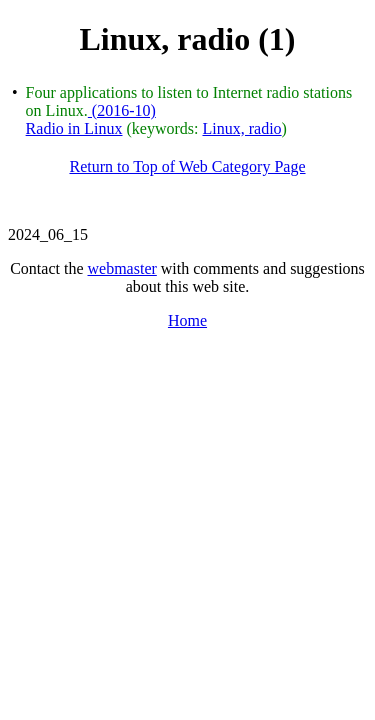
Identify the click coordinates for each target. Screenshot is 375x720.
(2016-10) (122, 110)
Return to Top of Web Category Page (187, 166)
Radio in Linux (74, 128)
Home (187, 320)
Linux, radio (241, 128)
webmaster (122, 268)
